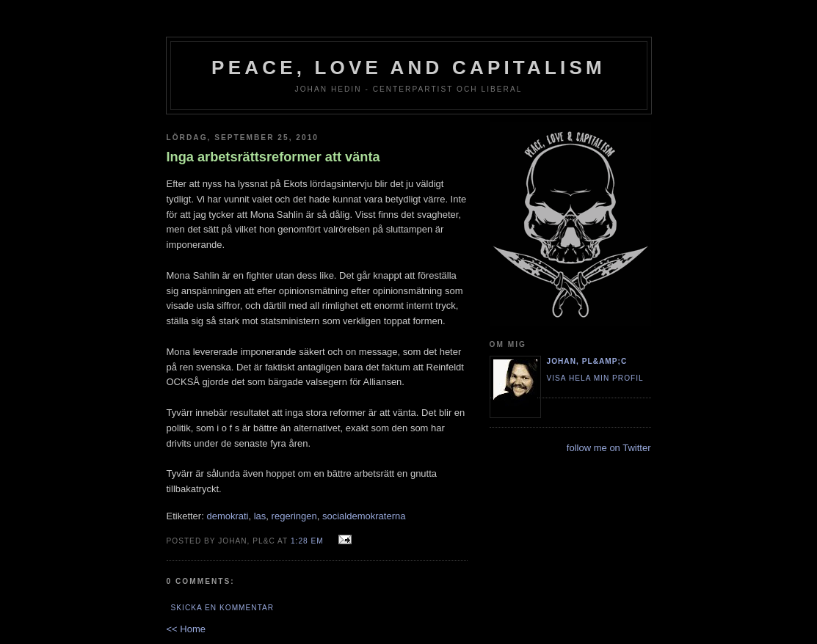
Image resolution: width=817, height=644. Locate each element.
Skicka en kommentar (223, 608)
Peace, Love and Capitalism (408, 67)
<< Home (186, 629)
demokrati (227, 516)
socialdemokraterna (364, 516)
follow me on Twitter (609, 448)
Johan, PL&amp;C (587, 361)
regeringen (294, 516)
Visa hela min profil (595, 378)
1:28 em (307, 541)
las (260, 516)
